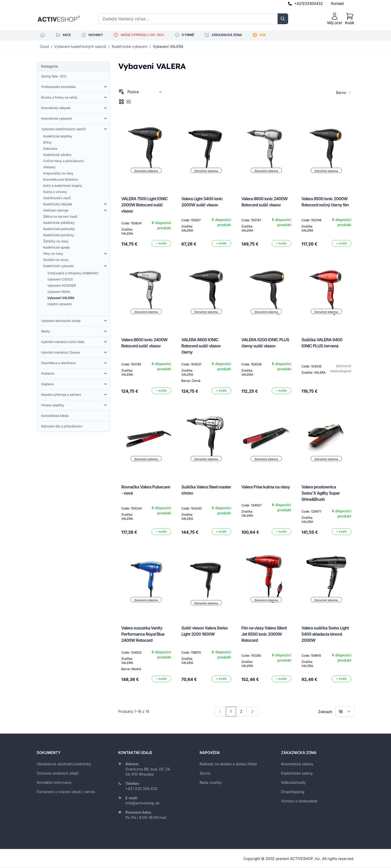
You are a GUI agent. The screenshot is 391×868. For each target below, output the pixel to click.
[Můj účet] (335, 19)
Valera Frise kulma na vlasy (266, 487)
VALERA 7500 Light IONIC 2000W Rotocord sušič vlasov (145, 205)
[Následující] (252, 712)
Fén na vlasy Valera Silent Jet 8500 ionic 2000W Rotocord (264, 634)
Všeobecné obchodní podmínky (64, 764)
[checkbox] (121, 102)
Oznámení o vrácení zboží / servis (66, 792)
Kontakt (337, 3)
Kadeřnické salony (297, 773)
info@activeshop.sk (143, 803)
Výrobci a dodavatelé (299, 801)
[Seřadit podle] (145, 92)
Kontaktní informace (54, 782)
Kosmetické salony (297, 764)
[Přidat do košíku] (161, 243)
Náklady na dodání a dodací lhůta (228, 764)
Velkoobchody (294, 782)
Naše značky (211, 782)
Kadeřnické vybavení (129, 46)
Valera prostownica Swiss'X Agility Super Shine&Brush (321, 493)
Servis (205, 773)
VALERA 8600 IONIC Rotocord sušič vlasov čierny (201, 346)
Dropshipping (293, 792)
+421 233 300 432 (142, 789)
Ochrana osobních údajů (58, 773)
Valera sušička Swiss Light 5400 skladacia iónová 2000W (325, 634)
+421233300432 (308, 3)
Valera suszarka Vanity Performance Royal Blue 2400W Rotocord (143, 634)
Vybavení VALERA (168, 46)
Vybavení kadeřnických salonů (80, 46)
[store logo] (59, 19)
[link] (220, 712)
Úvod (44, 46)
